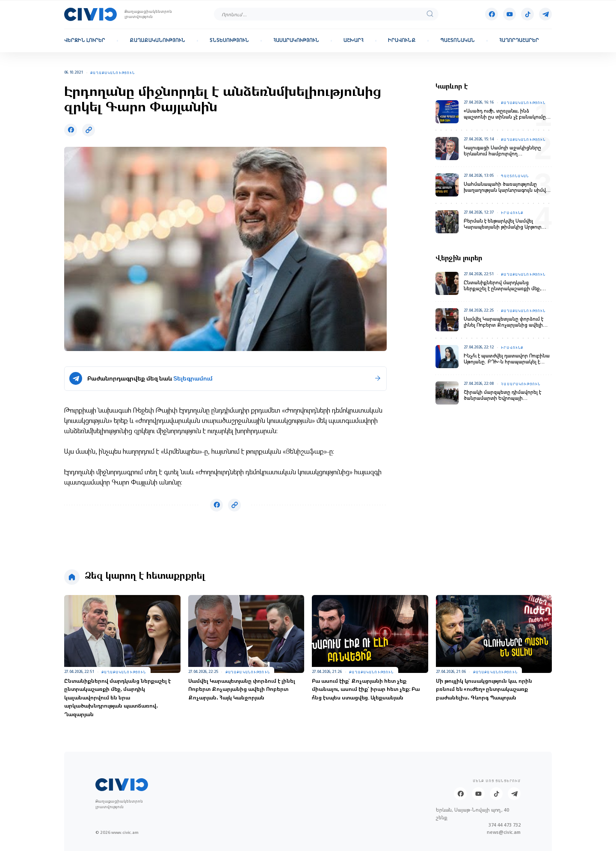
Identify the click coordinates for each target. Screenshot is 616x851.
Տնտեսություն (229, 40)
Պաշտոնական (458, 40)
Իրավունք (402, 40)
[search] (430, 14)
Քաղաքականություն (157, 40)
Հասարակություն (296, 40)
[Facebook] (492, 14)
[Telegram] (545, 14)
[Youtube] (509, 14)
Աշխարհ (354, 40)
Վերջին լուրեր (85, 40)
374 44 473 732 (505, 825)
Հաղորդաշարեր (519, 40)
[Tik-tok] (527, 14)
